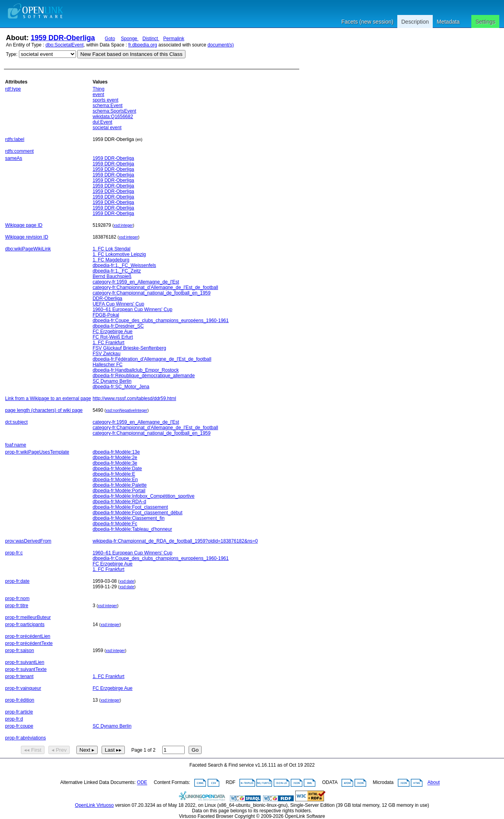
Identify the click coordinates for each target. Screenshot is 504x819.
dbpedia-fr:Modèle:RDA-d (119, 502)
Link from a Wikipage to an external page (48, 398)
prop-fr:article (19, 712)
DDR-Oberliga (107, 298)
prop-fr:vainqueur (23, 688)
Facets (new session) (367, 22)
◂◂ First (33, 750)
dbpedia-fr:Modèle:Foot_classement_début (137, 513)
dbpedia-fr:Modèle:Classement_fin (129, 518)
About (434, 783)
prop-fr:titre (17, 606)
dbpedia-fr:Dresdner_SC (118, 326)
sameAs (14, 158)
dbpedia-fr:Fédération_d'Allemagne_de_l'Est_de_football (152, 359)
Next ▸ (87, 750)
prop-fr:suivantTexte (26, 669)
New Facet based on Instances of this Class (131, 54)
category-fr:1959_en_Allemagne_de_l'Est (136, 282)
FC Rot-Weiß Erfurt (113, 337)
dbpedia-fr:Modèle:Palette (120, 485)
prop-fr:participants (25, 624)
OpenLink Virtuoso (94, 805)
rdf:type (13, 89)
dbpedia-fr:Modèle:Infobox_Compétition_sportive (144, 496)
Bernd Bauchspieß (112, 276)
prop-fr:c (14, 553)
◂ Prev (59, 750)
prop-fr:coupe (19, 726)
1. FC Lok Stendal (111, 249)
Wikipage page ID (24, 225)
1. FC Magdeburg (111, 260)
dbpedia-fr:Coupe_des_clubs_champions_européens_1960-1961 (161, 321)
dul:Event (102, 122)
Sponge (130, 39)
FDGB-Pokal (106, 315)
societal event (107, 128)
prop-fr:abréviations (25, 738)
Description (415, 22)
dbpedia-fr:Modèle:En (115, 480)
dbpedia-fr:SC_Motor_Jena (121, 387)
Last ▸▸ (113, 750)
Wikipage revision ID (27, 237)
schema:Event (107, 106)
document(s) (221, 45)
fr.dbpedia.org (143, 45)
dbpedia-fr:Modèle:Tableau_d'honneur (132, 529)
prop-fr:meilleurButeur (28, 617)
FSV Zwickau (107, 354)
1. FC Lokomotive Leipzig (119, 254)
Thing (98, 89)
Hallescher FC (107, 365)
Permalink (174, 39)
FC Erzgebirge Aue (112, 332)
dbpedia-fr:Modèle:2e (115, 458)
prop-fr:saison (19, 650)
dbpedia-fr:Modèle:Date (117, 469)
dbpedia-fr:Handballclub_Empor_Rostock (136, 370)
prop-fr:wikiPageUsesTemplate (37, 452)
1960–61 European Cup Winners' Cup (132, 309)
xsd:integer (123, 225)
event (98, 94)
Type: (12, 54)
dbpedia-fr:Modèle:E (114, 474)
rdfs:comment (19, 151)
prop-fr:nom (17, 598)
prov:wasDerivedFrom (28, 541)
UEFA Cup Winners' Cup (118, 304)
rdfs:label (15, 139)
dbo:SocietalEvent (65, 45)
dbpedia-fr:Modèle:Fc (115, 524)
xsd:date (127, 581)
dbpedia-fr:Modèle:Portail (119, 491)
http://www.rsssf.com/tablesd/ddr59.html (134, 398)
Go (195, 750)
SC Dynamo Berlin (112, 381)
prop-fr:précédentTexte (29, 643)
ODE (142, 783)
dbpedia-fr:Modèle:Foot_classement (130, 507)
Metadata (448, 22)
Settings (485, 22)
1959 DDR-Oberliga (63, 38)
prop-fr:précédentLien (28, 636)
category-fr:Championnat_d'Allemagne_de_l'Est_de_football (155, 287)
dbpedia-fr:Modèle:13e (116, 452)
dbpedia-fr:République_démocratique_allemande (144, 376)
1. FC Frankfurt (108, 343)
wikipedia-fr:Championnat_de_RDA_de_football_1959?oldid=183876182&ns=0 (175, 541)
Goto (110, 39)
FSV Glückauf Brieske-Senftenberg (129, 348)
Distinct (151, 39)
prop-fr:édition (20, 700)
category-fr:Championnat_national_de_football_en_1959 (152, 293)
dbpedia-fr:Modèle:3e (115, 463)
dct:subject (16, 422)
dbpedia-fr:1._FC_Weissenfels (124, 265)
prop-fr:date (17, 581)
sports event (105, 100)
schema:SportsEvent (114, 111)
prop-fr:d (14, 719)
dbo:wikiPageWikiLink (28, 249)
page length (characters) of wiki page (44, 410)
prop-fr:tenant (19, 676)
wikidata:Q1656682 (113, 117)
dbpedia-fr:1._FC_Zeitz (117, 271)
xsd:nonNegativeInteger (127, 410)
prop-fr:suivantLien (25, 662)
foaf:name (16, 445)
